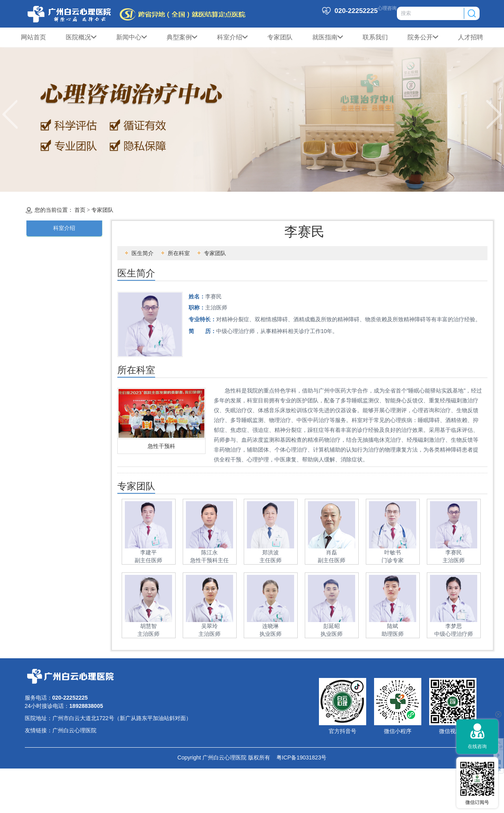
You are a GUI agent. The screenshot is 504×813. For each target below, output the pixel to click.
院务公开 (423, 37)
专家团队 (280, 37)
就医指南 (328, 37)
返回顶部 (498, 744)
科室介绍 (232, 37)
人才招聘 (471, 37)
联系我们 (375, 37)
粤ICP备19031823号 (298, 757)
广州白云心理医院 (74, 730)
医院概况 (81, 37)
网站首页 (33, 37)
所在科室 (179, 253)
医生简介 (143, 253)
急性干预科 (161, 446)
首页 (80, 210)
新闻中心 (132, 37)
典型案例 (182, 37)
